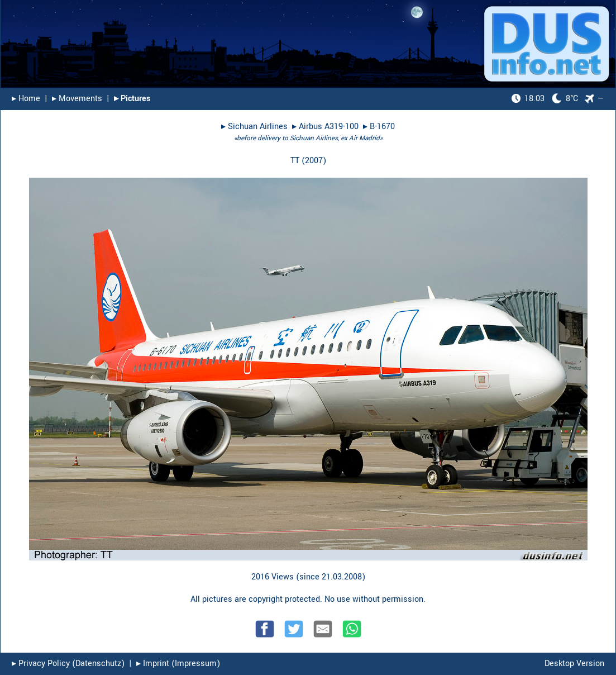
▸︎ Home (26, 99)
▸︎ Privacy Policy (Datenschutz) (68, 664)
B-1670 (382, 127)
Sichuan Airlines (258, 127)
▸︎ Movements (77, 99)
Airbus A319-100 (329, 127)
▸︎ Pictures (132, 99)
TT (295, 161)
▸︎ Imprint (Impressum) (178, 664)
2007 (314, 161)
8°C (545, 99)
